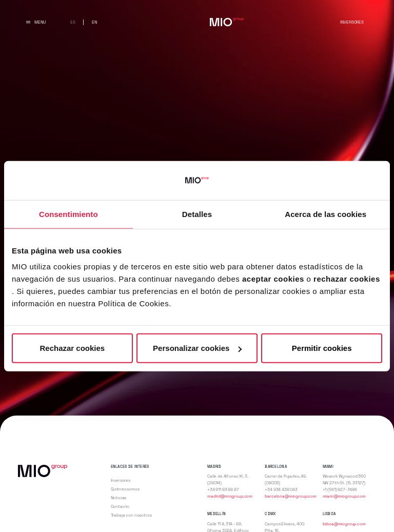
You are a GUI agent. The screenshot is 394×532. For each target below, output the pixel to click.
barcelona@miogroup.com (291, 496)
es (73, 22)
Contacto (120, 506)
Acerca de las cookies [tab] (326, 214)
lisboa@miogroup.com (344, 524)
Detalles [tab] (197, 214)
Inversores (352, 22)
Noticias (119, 498)
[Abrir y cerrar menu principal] (36, 22)
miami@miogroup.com (344, 496)
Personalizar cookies (197, 348)
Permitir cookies (322, 348)
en (94, 22)
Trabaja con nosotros (131, 515)
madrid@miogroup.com (230, 496)
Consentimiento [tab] (68, 214)
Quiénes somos (125, 489)
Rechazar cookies (72, 348)
